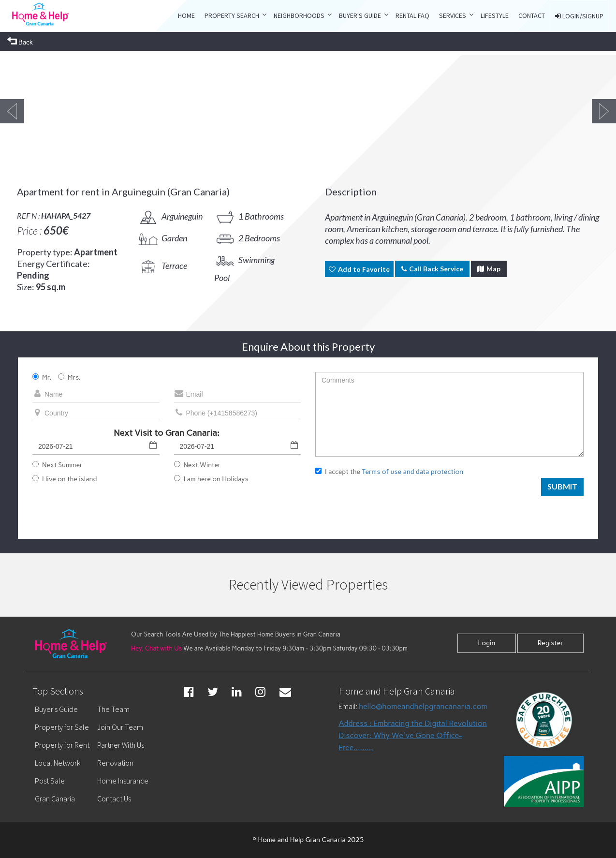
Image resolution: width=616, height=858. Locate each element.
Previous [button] (12, 111)
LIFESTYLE (495, 15)
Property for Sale (62, 727)
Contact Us (114, 799)
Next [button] (604, 111)
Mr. (42, 377)
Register (550, 643)
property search (232, 15)
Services (453, 15)
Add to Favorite (359, 269)
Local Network (58, 763)
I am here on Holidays (211, 479)
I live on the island (65, 479)
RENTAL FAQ (412, 15)
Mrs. (69, 377)
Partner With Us (121, 745)
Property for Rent (62, 745)
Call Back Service (432, 269)
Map (489, 269)
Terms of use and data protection (412, 472)
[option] (107, 111)
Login (486, 643)
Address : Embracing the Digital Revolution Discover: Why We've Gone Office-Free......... (413, 735)
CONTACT (532, 15)
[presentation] (389, 503)
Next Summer (58, 465)
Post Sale (50, 781)
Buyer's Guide (360, 15)
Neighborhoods (299, 15)
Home (186, 15)
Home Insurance (123, 781)
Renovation (115, 763)
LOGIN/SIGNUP (579, 16)
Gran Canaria (55, 799)
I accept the (389, 472)
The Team (113, 709)
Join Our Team (120, 727)
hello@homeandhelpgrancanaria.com (423, 706)
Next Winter (198, 465)
